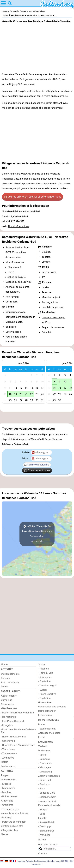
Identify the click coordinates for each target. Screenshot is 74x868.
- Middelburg (45, 772)
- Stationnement (47, 729)
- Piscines (44, 669)
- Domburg (44, 759)
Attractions (7, 801)
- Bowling (6, 818)
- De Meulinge (8, 717)
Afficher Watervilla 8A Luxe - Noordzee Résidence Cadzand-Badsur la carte (37, 534)
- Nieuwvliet (45, 780)
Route (41, 724)
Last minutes (8, 766)
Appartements (9, 696)
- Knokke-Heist (46, 822)
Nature (5, 834)
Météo (4, 687)
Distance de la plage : (54, 318)
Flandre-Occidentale (49, 805)
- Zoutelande (45, 763)
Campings (6, 700)
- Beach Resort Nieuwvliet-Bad (17, 713)
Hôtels (5, 762)
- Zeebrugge (45, 826)
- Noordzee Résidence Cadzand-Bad (18, 731)
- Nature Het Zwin (48, 801)
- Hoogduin (7, 725)
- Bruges (43, 810)
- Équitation (44, 681)
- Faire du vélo (46, 673)
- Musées (6, 784)
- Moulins (6, 792)
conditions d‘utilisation (26, 861)
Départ (26, 458)
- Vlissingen (45, 767)
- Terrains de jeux (10, 809)
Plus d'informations (18, 226)
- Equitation (44, 698)
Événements (45, 715)
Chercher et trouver (37, 470)
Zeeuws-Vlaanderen (49, 776)
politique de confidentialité (45, 861)
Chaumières (8, 704)
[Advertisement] (37, 418)
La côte (42, 818)
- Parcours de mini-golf (13, 822)
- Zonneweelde (9, 753)
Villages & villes (9, 830)
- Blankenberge (46, 831)
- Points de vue (9, 796)
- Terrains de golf (47, 686)
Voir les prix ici (33, 197)
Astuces (5, 678)
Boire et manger (47, 711)
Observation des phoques (52, 707)
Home (4, 664)
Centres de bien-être (12, 826)
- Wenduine (44, 835)
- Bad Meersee (9, 708)
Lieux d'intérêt (9, 780)
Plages (5, 775)
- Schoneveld (8, 741)
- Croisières (7, 805)
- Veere (42, 755)
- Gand (42, 814)
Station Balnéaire (10, 674)
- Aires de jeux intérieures (15, 813)
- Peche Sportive (47, 694)
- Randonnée (45, 677)
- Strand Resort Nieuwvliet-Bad (18, 745)
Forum (42, 737)
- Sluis (42, 789)
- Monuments (8, 788)
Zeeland (43, 746)
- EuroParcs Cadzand (12, 721)
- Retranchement (47, 797)
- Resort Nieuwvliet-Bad (14, 737)
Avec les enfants (10, 682)
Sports (42, 664)
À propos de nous (48, 844)
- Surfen (43, 690)
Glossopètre (45, 702)
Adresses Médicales (49, 733)
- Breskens (44, 784)
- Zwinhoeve (8, 758)
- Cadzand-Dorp (47, 793)
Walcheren (44, 751)
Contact (43, 853)
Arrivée (26, 452)
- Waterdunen (8, 749)
